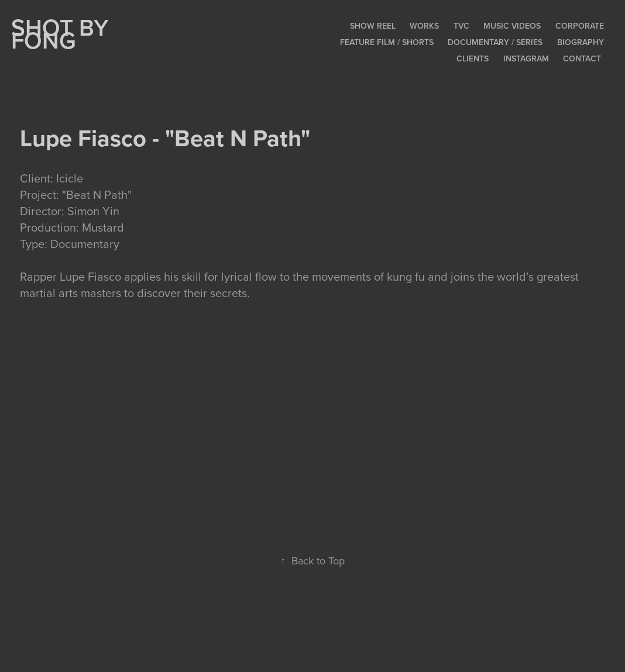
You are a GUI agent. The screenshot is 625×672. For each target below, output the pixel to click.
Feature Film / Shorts (387, 42)
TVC (461, 26)
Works (424, 26)
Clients (473, 58)
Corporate (580, 26)
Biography (581, 42)
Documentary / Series (495, 42)
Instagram (526, 58)
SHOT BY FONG (63, 34)
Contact (582, 58)
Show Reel (373, 26)
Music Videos (512, 26)
